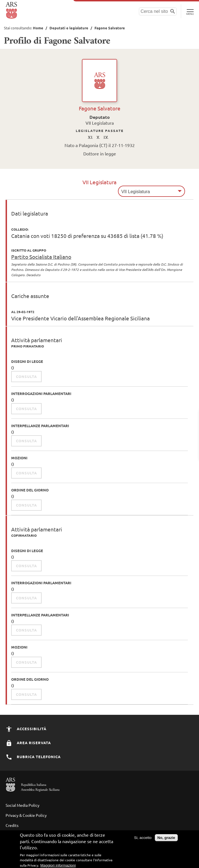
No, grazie (166, 838)
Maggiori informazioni (58, 865)
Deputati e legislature (69, 28)
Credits (12, 825)
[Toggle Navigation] (190, 11)
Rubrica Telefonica (33, 757)
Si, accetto (143, 838)
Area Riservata (28, 743)
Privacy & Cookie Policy (26, 815)
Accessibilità (26, 729)
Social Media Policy (22, 805)
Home (38, 28)
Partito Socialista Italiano (41, 257)
